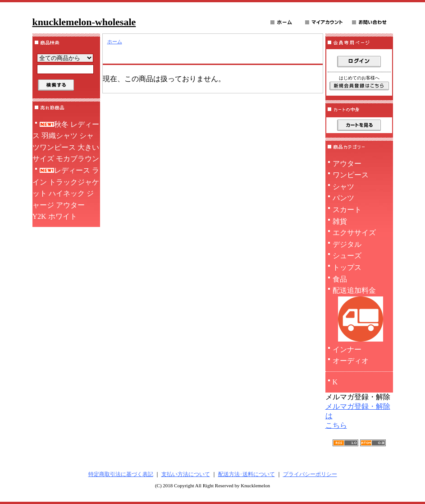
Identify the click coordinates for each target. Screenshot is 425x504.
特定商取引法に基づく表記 (121, 474)
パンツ (343, 198)
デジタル (347, 244)
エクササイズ (354, 233)
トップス (347, 267)
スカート (347, 210)
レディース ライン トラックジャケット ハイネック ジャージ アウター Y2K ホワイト (66, 193)
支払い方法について (186, 474)
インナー (347, 349)
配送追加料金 (359, 315)
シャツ (343, 187)
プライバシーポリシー (310, 474)
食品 (340, 279)
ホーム (115, 42)
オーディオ (351, 361)
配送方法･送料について (247, 474)
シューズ (347, 256)
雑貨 (340, 221)
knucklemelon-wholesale (84, 22)
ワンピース (351, 175)
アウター (347, 164)
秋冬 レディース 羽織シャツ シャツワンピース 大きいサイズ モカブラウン (66, 142)
